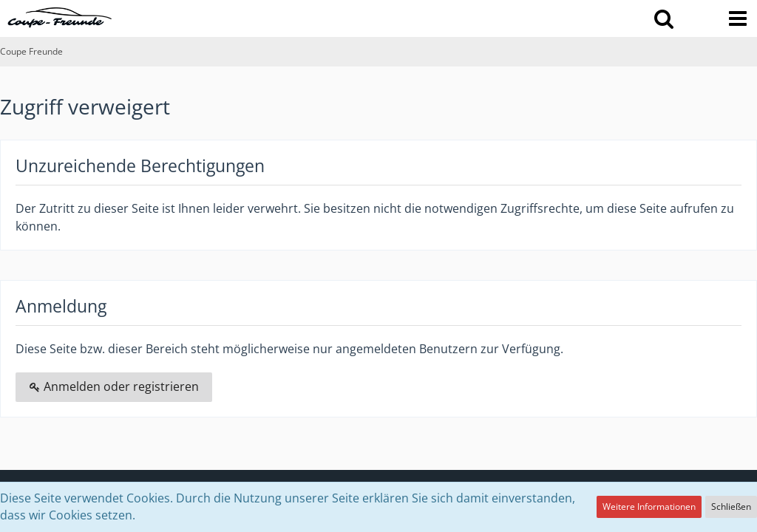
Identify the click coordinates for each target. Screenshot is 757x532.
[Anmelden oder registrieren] (701, 18)
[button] (664, 18)
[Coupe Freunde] (60, 18)
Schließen (731, 507)
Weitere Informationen (649, 507)
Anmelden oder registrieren (114, 386)
